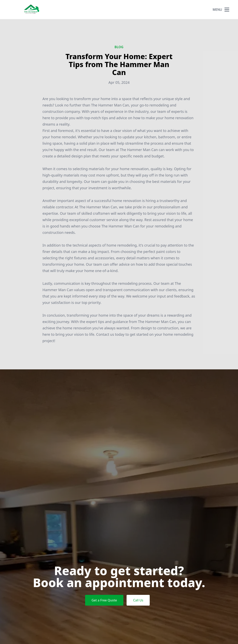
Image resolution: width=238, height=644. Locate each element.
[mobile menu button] (227, 10)
